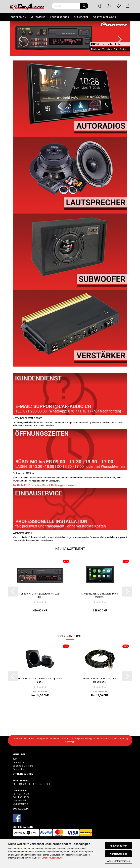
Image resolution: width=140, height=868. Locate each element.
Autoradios (18, 17)
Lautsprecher (60, 17)
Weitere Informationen (118, 861)
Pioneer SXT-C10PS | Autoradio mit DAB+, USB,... (40, 595)
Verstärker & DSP (105, 17)
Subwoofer (81, 17)
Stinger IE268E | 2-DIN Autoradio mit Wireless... (100, 595)
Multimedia (38, 17)
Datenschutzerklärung (52, 858)
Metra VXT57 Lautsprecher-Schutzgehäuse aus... (40, 680)
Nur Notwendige (118, 854)
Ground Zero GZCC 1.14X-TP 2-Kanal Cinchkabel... (100, 680)
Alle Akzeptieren (118, 846)
